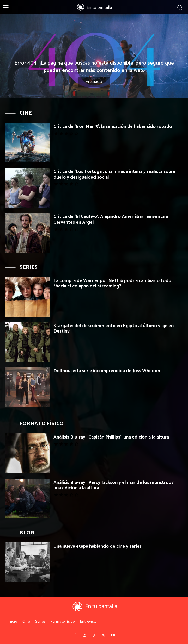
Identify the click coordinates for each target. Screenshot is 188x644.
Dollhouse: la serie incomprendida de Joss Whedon (107, 371)
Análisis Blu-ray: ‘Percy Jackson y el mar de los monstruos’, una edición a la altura (114, 485)
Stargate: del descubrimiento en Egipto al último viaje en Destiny (114, 329)
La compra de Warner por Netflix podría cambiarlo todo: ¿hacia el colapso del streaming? (113, 284)
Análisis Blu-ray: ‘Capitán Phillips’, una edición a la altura (111, 437)
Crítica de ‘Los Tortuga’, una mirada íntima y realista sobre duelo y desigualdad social (114, 174)
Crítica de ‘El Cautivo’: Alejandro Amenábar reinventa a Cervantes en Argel (111, 220)
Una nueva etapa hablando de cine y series (98, 546)
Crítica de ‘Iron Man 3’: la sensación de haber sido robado (113, 127)
